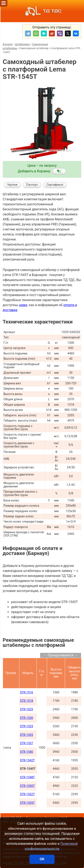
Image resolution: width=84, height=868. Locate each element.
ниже (23, 305)
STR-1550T (27, 786)
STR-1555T (27, 803)
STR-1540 (26, 752)
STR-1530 (26, 718)
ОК (42, 859)
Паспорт (32, 185)
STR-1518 (26, 701)
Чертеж (12, 185)
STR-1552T (27, 794)
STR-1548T (27, 777)
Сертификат (55, 185)
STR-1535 (26, 735)
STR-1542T (27, 760)
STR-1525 (26, 709)
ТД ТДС (42, 11)
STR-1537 (26, 743)
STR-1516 (26, 692)
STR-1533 (26, 726)
